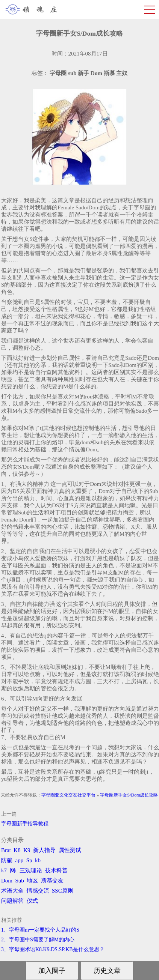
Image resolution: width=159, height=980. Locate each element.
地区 (32, 881)
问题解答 (12, 901)
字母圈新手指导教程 (25, 824)
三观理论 (31, 870)
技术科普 (56, 870)
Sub (20, 881)
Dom (7, 881)
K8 (17, 850)
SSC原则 (63, 891)
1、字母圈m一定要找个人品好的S (40, 930)
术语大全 (12, 891)
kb (38, 860)
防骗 (7, 860)
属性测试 (70, 850)
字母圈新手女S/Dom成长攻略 (129, 795)
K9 (27, 850)
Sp (29, 860)
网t (13, 870)
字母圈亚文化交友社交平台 (68, 795)
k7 (4, 870)
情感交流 (38, 891)
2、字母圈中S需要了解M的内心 (38, 940)
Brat (6, 850)
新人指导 (44, 850)
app (20, 860)
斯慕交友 (52, 881)
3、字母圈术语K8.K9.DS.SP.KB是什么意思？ (53, 949)
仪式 (32, 901)
